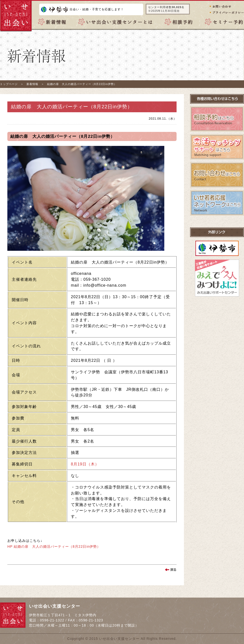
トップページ (9, 84)
